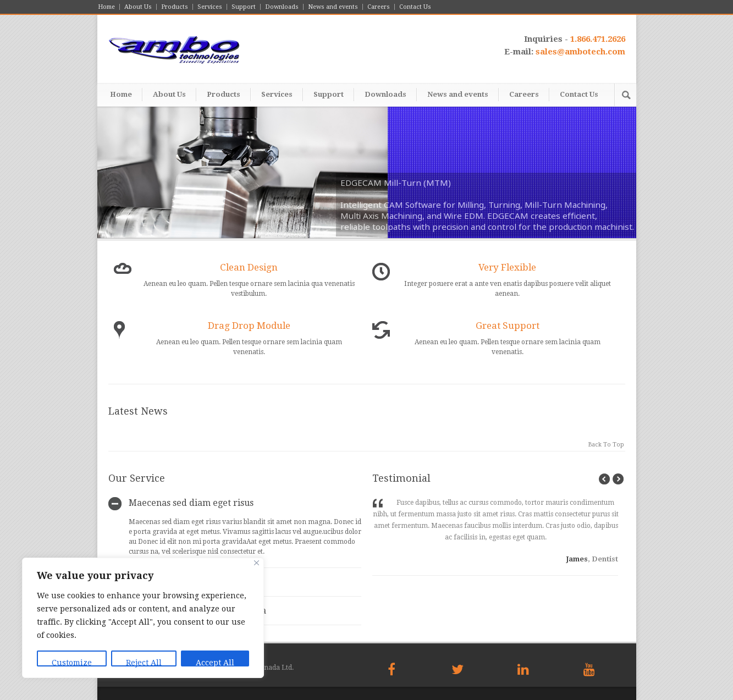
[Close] (257, 563)
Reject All (144, 662)
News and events (333, 7)
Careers (379, 7)
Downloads (282, 7)
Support (244, 7)
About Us (138, 7)
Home (106, 7)
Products (175, 7)
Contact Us (415, 7)
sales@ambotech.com (580, 52)
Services (210, 7)
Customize (72, 662)
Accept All (215, 662)
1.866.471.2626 (598, 39)
